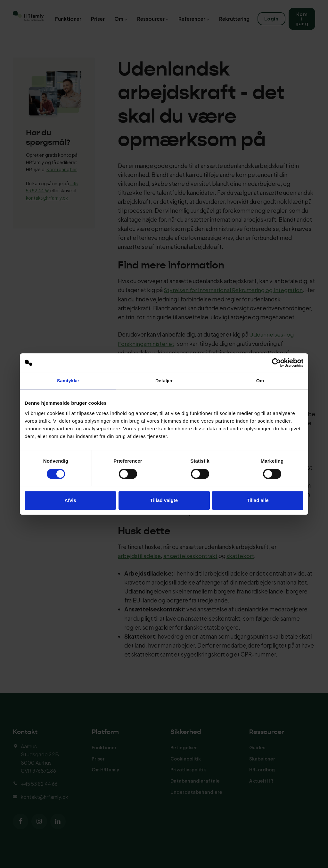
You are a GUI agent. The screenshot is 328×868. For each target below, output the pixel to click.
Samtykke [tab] (68, 381)
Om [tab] (260, 381)
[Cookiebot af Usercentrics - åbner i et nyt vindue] (275, 362)
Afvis (70, 501)
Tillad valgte (164, 501)
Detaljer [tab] (164, 381)
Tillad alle (258, 501)
